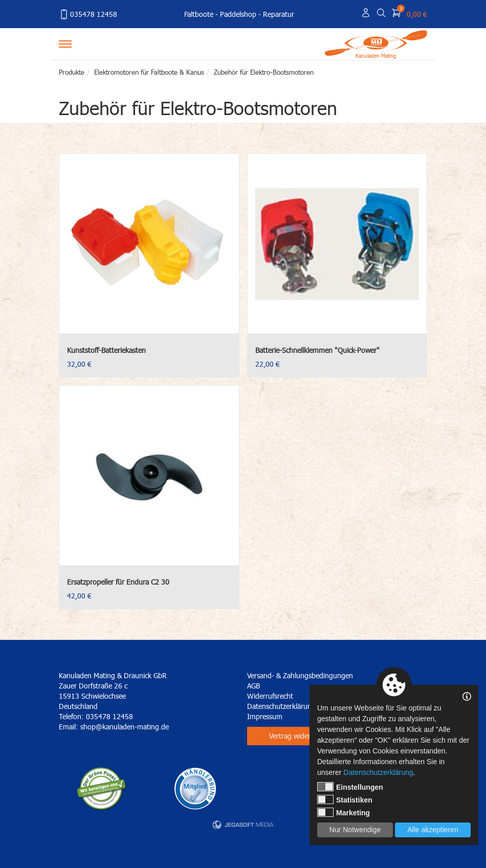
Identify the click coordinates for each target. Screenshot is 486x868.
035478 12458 (88, 14)
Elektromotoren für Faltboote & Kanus (149, 72)
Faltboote (199, 14)
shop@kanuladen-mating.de (125, 727)
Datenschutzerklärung (378, 772)
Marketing (344, 812)
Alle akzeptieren (433, 830)
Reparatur (279, 14)
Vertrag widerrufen (298, 736)
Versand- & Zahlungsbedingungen (300, 675)
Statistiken (345, 799)
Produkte (72, 72)
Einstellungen (350, 787)
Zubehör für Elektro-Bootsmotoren (264, 72)
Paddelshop (238, 14)
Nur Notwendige (355, 830)
